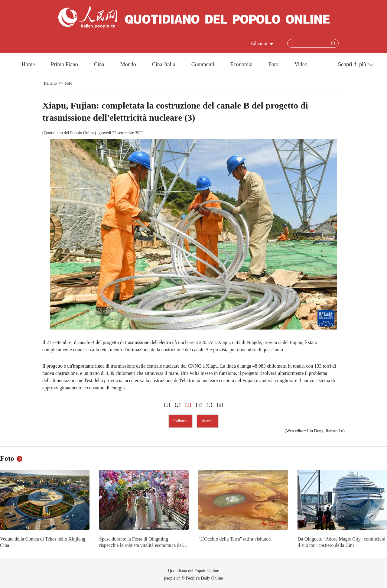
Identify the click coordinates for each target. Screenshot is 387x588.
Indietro (180, 421)
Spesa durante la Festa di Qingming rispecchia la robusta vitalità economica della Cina (143, 545)
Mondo (128, 64)
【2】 (178, 405)
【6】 (220, 405)
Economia (241, 64)
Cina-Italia (164, 64)
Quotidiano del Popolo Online (69, 133)
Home (28, 64)
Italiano (50, 83)
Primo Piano (64, 64)
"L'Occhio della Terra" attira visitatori (235, 539)
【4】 (199, 405)
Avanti (208, 421)
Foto (273, 64)
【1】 (167, 405)
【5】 (209, 405)
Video (301, 64)
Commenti (203, 64)
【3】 (188, 405)
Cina (99, 64)
